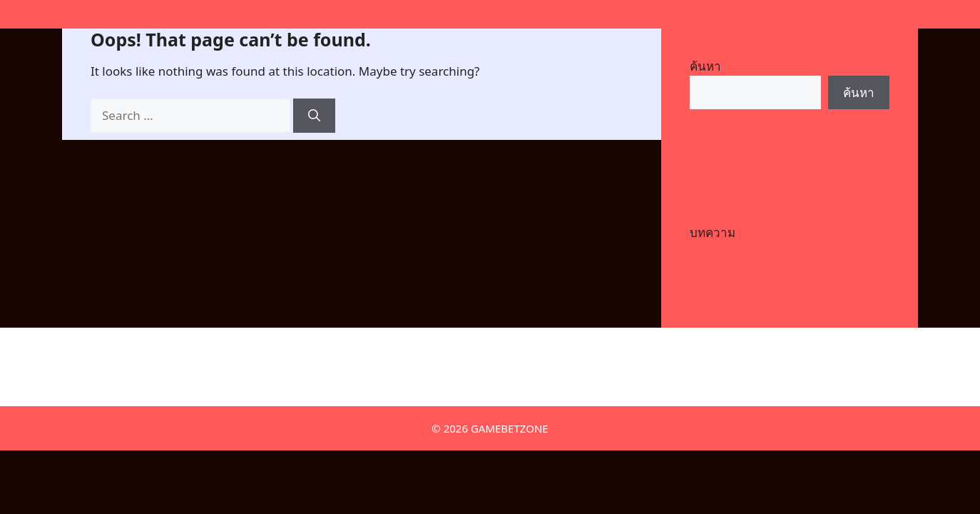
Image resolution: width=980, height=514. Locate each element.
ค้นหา (705, 66)
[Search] (314, 116)
